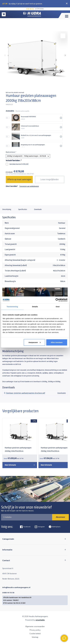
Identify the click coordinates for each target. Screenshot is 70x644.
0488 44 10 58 (8, 593)
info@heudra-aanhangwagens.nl (16, 588)
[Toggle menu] (64, 16)
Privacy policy (35, 630)
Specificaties (23, 209)
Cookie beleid (35, 634)
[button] (65, 55)
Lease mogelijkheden (50, 179)
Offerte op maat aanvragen (19, 179)
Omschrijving (7, 209)
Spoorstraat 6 (8, 569)
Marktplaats (55, 527)
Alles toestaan (57, 342)
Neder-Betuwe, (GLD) (11, 579)
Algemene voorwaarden (35, 627)
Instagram (40, 527)
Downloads (38, 209)
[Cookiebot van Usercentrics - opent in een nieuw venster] (57, 300)
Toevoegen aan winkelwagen (29, 186)
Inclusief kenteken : (14, 160)
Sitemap (35, 637)
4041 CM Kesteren (10, 574)
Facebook (25, 527)
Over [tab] (58, 307)
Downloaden (35, 393)
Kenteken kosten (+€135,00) (19, 164)
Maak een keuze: (11, 152)
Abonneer (60, 517)
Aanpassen (35, 342)
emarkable (40, 620)
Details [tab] (35, 307)
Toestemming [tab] (12, 307)
